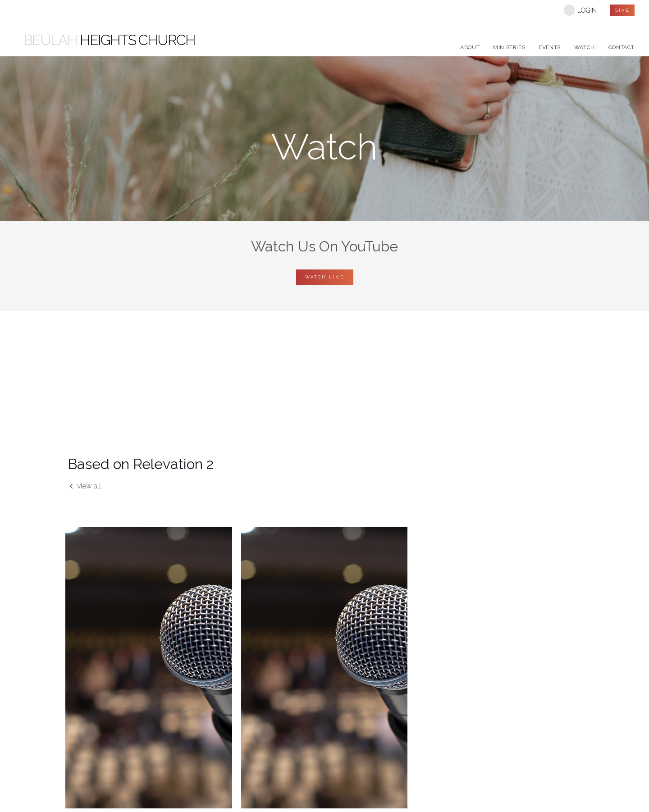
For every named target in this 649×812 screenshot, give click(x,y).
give (622, 10)
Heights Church (109, 40)
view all (84, 486)
